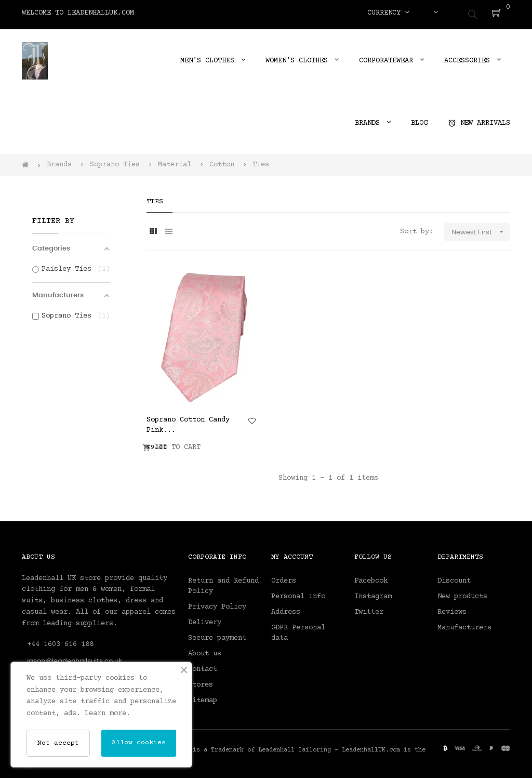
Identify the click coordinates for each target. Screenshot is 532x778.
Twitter (369, 609)
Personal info (298, 593)
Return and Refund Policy (223, 583)
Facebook (371, 577)
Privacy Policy (217, 603)
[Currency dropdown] (388, 13)
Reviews (452, 609)
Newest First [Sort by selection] (481, 229)
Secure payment (217, 635)
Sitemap (203, 697)
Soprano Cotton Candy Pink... (188, 421)
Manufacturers (464, 624)
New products (462, 593)
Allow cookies (139, 743)
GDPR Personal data (298, 629)
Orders (284, 577)
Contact (203, 666)
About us (205, 650)
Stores (201, 681)
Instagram (373, 593)
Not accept (58, 743)
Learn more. (108, 714)
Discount (454, 577)
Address (286, 609)
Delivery (205, 619)
